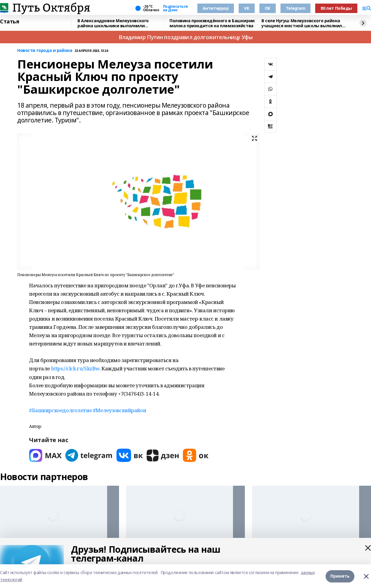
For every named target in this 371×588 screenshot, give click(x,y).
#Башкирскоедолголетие (61, 410)
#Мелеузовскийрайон (119, 410)
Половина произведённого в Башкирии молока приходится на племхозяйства (212, 23)
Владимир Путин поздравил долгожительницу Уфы (186, 37)
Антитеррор (216, 8)
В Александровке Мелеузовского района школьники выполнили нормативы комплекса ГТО (113, 23)
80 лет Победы (336, 8)
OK (268, 8)
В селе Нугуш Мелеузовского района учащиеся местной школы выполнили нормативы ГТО (303, 23)
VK (246, 8)
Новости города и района (45, 51)
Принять (340, 576)
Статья (9, 22)
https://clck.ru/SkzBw (75, 368)
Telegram (296, 8)
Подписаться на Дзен (175, 8)
